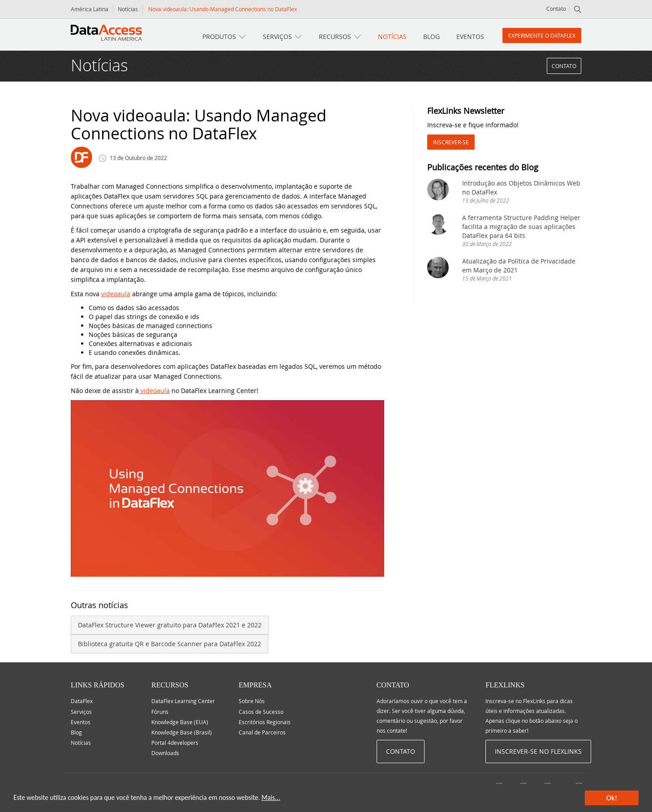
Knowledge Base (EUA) (180, 722)
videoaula (116, 294)
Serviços (277, 37)
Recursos (335, 37)
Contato (556, 9)
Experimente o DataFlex (542, 35)
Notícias (128, 9)
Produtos (219, 37)
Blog (431, 37)
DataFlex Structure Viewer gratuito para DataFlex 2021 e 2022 (170, 625)
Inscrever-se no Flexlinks (538, 751)
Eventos (470, 37)
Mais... (271, 797)
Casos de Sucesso (261, 712)
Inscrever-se (451, 142)
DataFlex (82, 701)
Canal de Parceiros (262, 732)
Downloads (165, 753)
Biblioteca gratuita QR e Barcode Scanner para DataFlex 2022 (169, 644)
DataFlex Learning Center (183, 701)
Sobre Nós (252, 701)
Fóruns (160, 712)
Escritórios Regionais (265, 722)
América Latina (90, 9)
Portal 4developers (175, 743)
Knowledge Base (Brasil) (182, 732)
